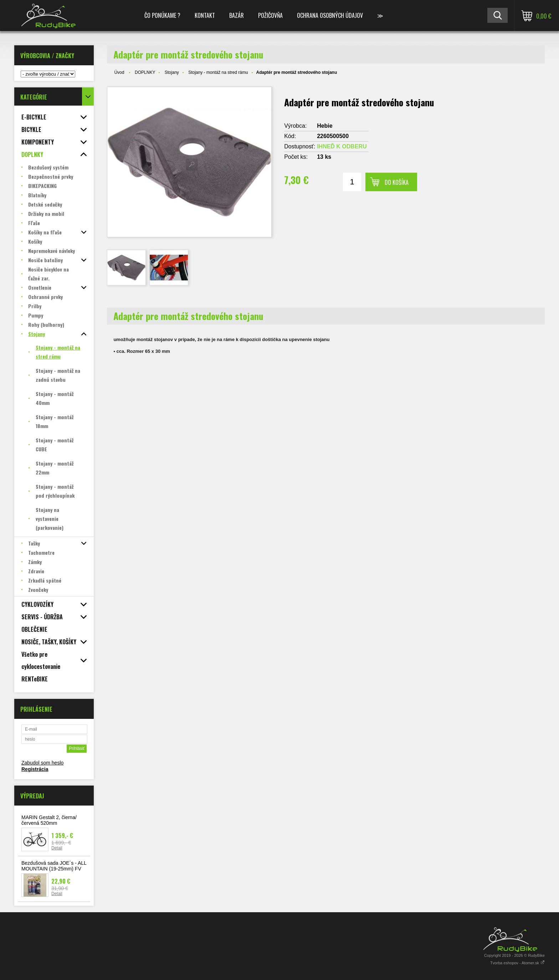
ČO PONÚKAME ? (162, 15)
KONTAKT (205, 15)
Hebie (325, 126)
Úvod (119, 72)
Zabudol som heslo (42, 763)
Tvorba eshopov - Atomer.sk (517, 963)
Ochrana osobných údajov (330, 15)
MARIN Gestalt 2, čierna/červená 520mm (49, 820)
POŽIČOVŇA (270, 15)
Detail (57, 848)
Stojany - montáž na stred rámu (218, 72)
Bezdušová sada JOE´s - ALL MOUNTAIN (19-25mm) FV (54, 866)
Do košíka (397, 182)
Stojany (172, 72)
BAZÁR (237, 15)
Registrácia (35, 769)
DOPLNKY (145, 72)
